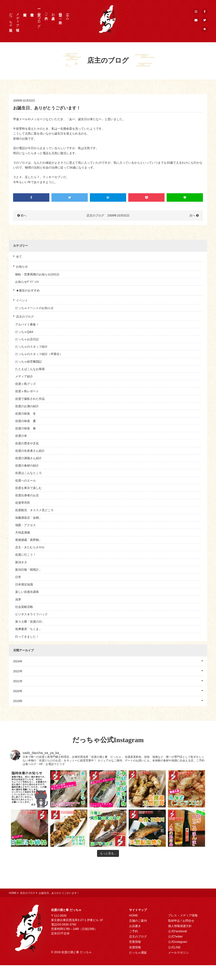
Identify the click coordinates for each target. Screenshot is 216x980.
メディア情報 (18, 18)
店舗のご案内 (60, 14)
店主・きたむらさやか (30, 547)
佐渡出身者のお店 (27, 495)
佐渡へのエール (26, 480)
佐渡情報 (135, 947)
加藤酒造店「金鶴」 (28, 518)
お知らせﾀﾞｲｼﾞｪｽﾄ (27, 282)
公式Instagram (178, 942)
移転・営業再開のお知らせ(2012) (37, 274)
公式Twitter (175, 936)
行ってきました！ (27, 637)
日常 (18, 577)
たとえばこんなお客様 (30, 369)
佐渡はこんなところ (28, 473)
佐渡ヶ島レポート (27, 391)
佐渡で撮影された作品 (30, 399)
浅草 (18, 599)
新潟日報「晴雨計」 (28, 570)
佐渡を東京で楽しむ (28, 488)
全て (19, 257)
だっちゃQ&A (24, 332)
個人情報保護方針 (180, 926)
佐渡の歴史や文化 (27, 443)
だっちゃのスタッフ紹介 (31, 347)
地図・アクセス (26, 525)
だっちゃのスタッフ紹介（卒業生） (39, 354)
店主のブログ (39, 18)
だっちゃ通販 (11, 18)
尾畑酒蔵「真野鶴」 (28, 540)
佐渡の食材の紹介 (27, 465)
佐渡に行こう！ (26, 555)
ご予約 (46, 12)
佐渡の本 (21, 436)
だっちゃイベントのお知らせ (34, 308)
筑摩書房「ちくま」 (28, 629)
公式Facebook (178, 931)
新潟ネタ (21, 562)
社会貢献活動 (24, 607)
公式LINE (174, 947)
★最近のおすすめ (28, 290)
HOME (134, 915)
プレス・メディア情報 (183, 915)
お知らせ (22, 267)
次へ (192, 215)
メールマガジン (178, 953)
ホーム (68, 14)
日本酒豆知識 (24, 584)
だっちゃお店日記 (27, 339)
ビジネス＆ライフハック (31, 614)
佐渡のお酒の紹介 (27, 406)
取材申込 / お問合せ (181, 921)
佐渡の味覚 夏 (26, 421)
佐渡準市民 (23, 503)
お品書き (53, 14)
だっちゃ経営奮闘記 (28, 362)
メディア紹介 (24, 376)
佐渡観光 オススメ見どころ (34, 510)
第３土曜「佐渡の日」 (30, 622)
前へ (24, 215)
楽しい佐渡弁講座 (27, 592)
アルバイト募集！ (27, 324)
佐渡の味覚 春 (26, 428)
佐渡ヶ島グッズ (26, 384)
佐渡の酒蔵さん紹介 (28, 458)
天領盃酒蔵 (23, 532)
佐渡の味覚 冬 (26, 414)
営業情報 (135, 942)
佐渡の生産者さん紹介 (30, 451)
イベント (22, 300)
